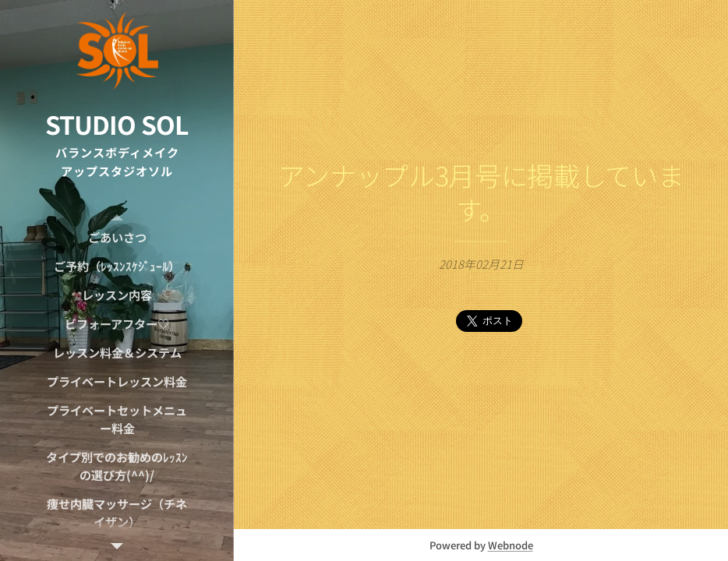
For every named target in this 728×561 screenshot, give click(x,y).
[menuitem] (117, 237)
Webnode (511, 545)
